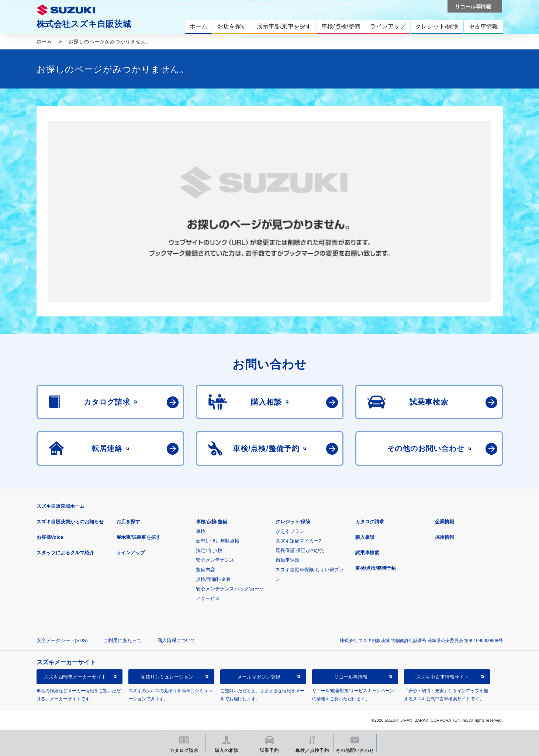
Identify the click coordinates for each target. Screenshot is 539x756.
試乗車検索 (367, 553)
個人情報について (176, 640)
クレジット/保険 (293, 522)
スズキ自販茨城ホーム (61, 506)
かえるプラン (290, 531)
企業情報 (445, 522)
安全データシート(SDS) (62, 640)
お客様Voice (50, 537)
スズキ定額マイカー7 (298, 541)
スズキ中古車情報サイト (443, 677)
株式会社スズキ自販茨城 (84, 24)
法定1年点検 (209, 550)
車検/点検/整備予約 (376, 568)
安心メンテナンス (215, 560)
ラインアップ (131, 553)
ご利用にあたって (122, 640)
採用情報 (445, 537)
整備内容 (205, 570)
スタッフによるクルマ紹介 (65, 553)
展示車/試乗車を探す (139, 537)
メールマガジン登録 (259, 677)
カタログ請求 (370, 522)
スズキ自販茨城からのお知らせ (70, 522)
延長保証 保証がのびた (300, 550)
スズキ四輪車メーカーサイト (75, 677)
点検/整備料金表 (213, 579)
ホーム (44, 41)
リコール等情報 (351, 677)
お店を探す (128, 522)
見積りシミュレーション (167, 677)
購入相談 (365, 537)
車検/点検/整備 (212, 522)
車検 (201, 531)
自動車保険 (288, 560)
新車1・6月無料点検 (218, 541)
